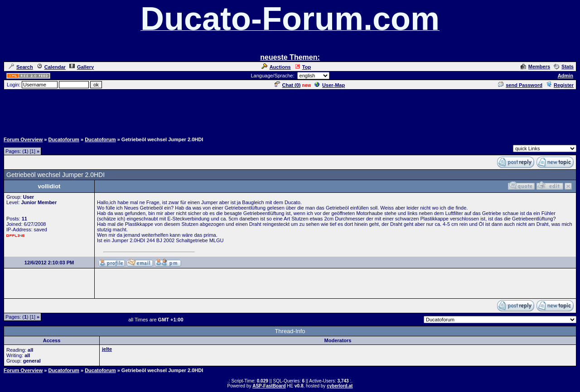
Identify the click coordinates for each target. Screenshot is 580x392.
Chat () (288, 85)
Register (560, 85)
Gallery (82, 67)
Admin (565, 76)
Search (21, 67)
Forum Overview (23, 139)
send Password (520, 85)
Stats (564, 67)
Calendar (51, 67)
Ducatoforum (63, 139)
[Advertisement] (290, 111)
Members (535, 67)
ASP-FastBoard (269, 386)
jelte (107, 349)
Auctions (276, 67)
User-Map (330, 85)
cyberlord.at (340, 386)
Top (303, 67)
